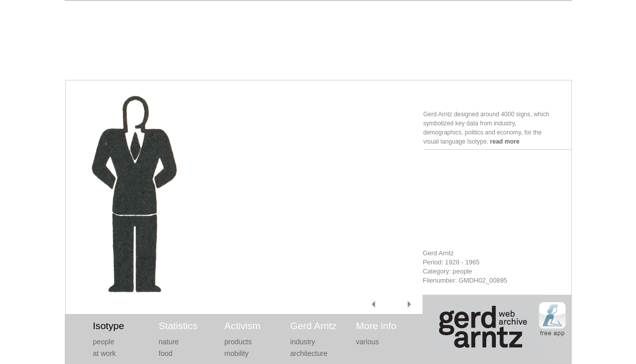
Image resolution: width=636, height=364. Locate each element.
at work (104, 353)
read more (505, 142)
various (368, 342)
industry (303, 342)
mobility (237, 353)
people (104, 342)
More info (376, 326)
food (166, 353)
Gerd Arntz (314, 326)
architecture (309, 353)
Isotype (109, 326)
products (238, 342)
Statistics (178, 326)
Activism (243, 326)
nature (169, 342)
